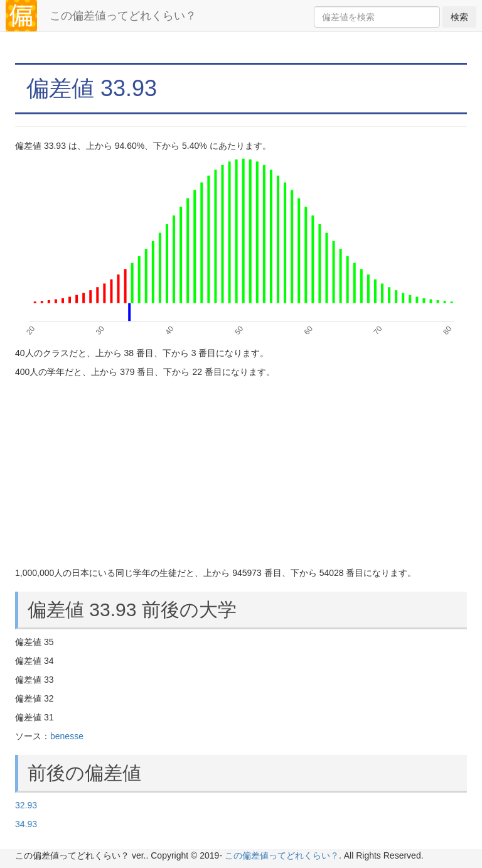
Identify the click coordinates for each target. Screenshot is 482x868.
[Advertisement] (241, 472)
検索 (459, 17)
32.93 (26, 805)
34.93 (26, 824)
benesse (67, 736)
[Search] (377, 17)
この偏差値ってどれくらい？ (123, 16)
